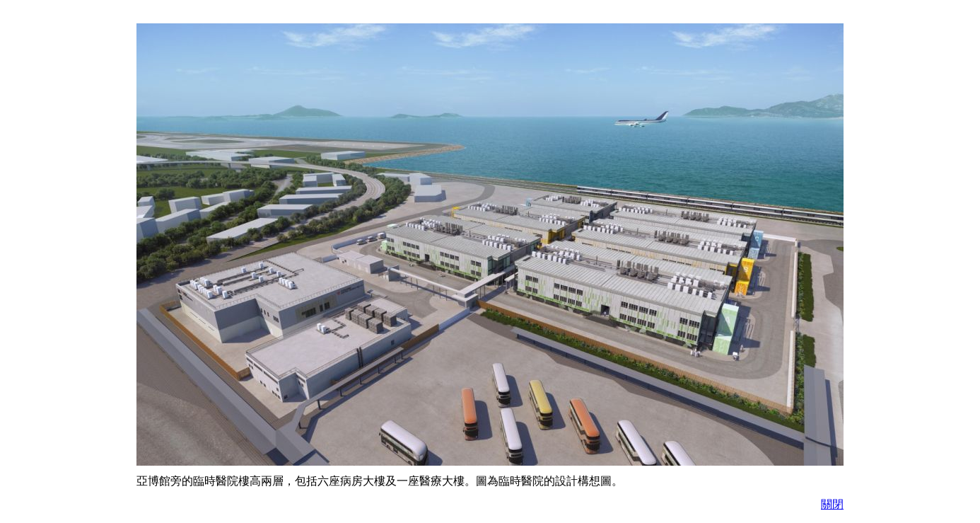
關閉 (832, 504)
